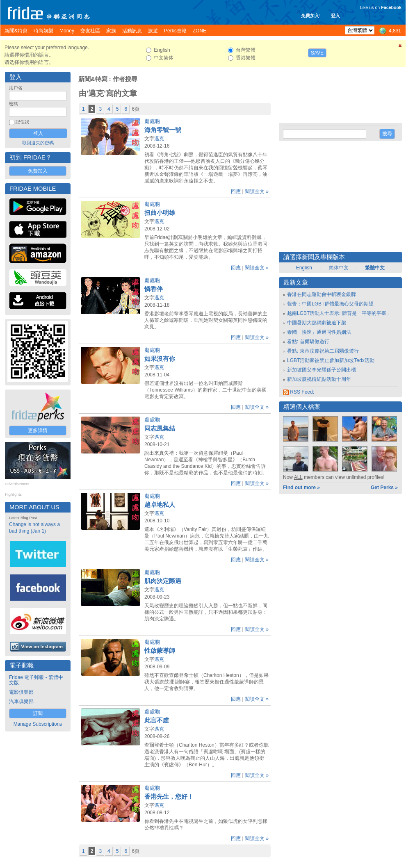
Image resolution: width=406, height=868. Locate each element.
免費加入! (311, 16)
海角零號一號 (163, 130)
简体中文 (339, 268)
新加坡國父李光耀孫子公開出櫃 (322, 370)
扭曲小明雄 (160, 213)
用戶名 (16, 88)
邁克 (159, 139)
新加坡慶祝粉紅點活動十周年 (319, 379)
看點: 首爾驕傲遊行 (308, 342)
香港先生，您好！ (169, 797)
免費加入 (38, 171)
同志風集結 (160, 428)
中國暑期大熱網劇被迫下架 (317, 323)
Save (317, 53)
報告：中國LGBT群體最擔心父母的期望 (330, 304)
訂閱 (38, 713)
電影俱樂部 (21, 692)
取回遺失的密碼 (38, 143)
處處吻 (152, 121)
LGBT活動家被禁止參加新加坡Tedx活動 (331, 360)
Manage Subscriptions (38, 724)
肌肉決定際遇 (163, 581)
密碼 (14, 104)
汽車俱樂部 (21, 702)
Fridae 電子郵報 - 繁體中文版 (36, 680)
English (304, 268)
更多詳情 (38, 431)
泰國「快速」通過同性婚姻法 (319, 332)
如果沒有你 (160, 359)
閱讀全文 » (257, 191)
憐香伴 (154, 289)
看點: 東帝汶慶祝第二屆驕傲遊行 (323, 351)
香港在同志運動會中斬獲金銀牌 (322, 294)
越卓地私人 (160, 505)
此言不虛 (157, 720)
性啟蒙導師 (160, 651)
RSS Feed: (299, 392)
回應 (236, 191)
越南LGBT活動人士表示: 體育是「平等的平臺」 (339, 313)
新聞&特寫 (93, 79)
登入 (335, 16)
